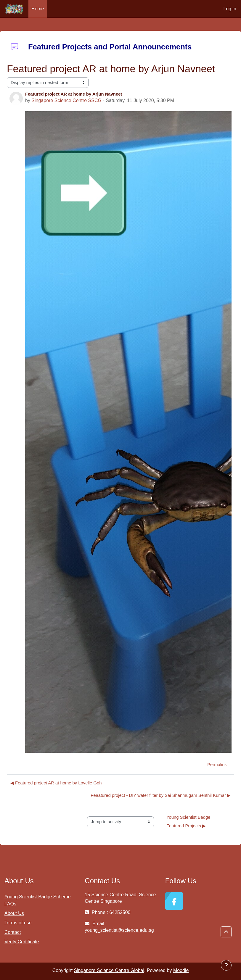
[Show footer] (226, 965)
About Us (14, 913)
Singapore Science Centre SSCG (66, 100)
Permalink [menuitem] (217, 765)
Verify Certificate (22, 942)
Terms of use (18, 923)
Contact (13, 932)
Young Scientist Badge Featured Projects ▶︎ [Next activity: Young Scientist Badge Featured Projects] (189, 822)
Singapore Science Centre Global (109, 970)
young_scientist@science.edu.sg (119, 930)
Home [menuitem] (38, 9)
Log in (230, 9)
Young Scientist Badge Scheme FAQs (38, 900)
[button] (226, 932)
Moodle (181, 970)
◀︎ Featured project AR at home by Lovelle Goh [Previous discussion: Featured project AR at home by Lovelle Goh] (56, 783)
